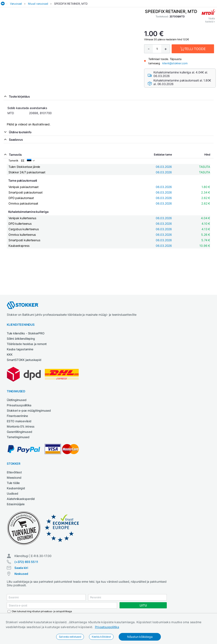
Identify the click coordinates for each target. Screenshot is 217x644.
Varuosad (16, 4)
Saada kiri (21, 568)
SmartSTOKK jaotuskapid (24, 360)
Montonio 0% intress (21, 426)
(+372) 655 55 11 (26, 562)
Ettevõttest (14, 472)
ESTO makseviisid (19, 421)
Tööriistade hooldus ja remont (27, 344)
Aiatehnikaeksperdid (21, 499)
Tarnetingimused (18, 437)
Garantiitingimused (19, 432)
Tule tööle (13, 483)
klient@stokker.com (175, 63)
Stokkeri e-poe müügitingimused (29, 410)
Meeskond (14, 478)
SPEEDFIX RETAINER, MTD (71, 4)
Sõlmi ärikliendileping (21, 339)
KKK (10, 354)
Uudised (13, 493)
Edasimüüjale (16, 504)
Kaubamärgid (16, 488)
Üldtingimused (17, 400)
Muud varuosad (38, 4)
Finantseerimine (17, 416)
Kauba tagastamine (20, 349)
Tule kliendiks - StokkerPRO (26, 333)
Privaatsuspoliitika (107, 627)
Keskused (21, 574)
